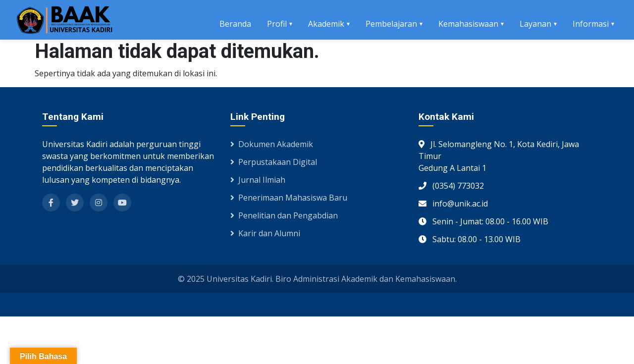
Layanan (535, 24)
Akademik (326, 24)
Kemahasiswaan (468, 24)
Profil (277, 24)
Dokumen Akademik (272, 144)
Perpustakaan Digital (274, 162)
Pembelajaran (391, 24)
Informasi (591, 24)
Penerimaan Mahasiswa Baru (289, 198)
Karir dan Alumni (265, 233)
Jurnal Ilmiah (258, 180)
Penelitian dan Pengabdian (284, 215)
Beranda (235, 24)
